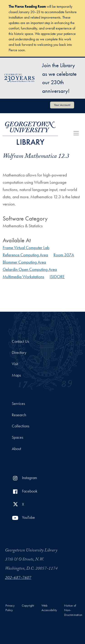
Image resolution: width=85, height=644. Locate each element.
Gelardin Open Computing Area (30, 269)
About (16, 449)
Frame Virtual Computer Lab (26, 248)
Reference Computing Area (25, 255)
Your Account (62, 105)
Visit (15, 364)
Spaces (17, 437)
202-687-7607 (18, 578)
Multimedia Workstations (23, 277)
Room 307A (64, 255)
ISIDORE (57, 277)
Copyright (28, 606)
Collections (21, 426)
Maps (16, 375)
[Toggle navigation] (76, 133)
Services (18, 404)
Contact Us (20, 341)
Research (19, 415)
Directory (19, 353)
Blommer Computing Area (24, 262)
